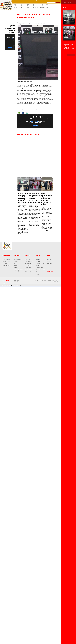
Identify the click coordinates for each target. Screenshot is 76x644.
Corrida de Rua (40, 263)
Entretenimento (42, 7)
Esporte (34, 7)
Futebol (38, 266)
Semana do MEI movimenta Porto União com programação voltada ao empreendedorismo (24, 198)
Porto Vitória (28, 270)
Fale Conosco (6, 266)
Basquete (38, 259)
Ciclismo (38, 261)
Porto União (28, 268)
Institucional (6, 255)
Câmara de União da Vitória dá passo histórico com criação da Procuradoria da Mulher (47, 199)
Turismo (49, 263)
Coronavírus (17, 272)
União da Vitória (29, 272)
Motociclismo (39, 268)
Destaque (34, 23)
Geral (47, 7)
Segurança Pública (21, 8)
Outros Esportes (40, 270)
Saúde (49, 261)
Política (28, 7)
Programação (6, 259)
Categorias (17, 255)
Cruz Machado (29, 261)
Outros (49, 259)
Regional (15, 7)
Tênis (37, 272)
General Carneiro (29, 263)
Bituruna (27, 259)
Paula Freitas (28, 266)
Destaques (50, 271)
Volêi (37, 274)
